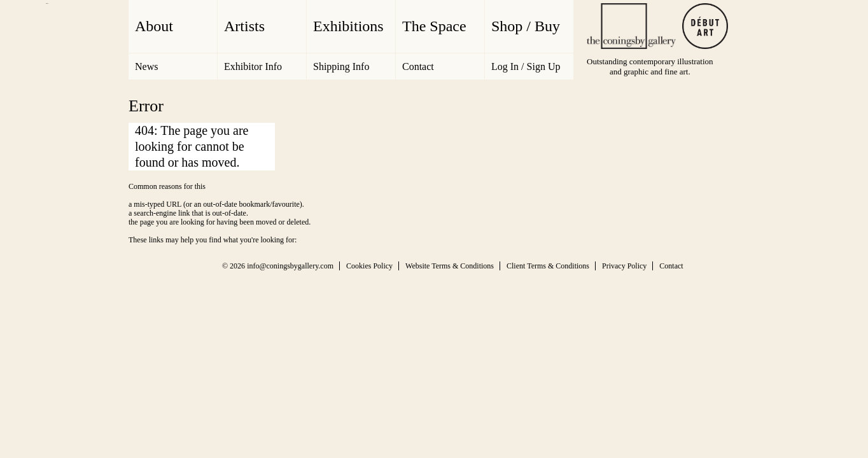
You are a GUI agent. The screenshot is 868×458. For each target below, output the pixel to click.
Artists (244, 26)
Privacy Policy (624, 266)
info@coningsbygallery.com (290, 266)
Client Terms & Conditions (548, 266)
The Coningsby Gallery (631, 26)
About (154, 26)
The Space (434, 26)
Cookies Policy (369, 266)
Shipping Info (341, 66)
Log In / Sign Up (526, 66)
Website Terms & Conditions (450, 266)
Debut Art (705, 26)
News (146, 66)
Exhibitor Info (253, 66)
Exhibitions (348, 26)
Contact (418, 66)
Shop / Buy (526, 26)
